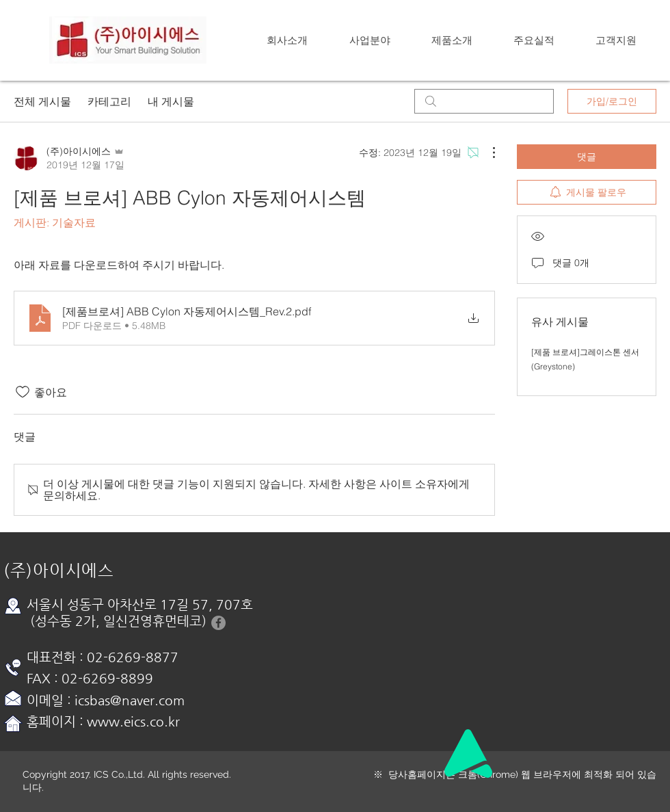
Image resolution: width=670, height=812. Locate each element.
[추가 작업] (487, 153)
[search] (484, 101)
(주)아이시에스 (59, 571)
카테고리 (109, 101)
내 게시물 (171, 101)
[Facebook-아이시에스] (218, 623)
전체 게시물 (42, 101)
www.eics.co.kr (133, 721)
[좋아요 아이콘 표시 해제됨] (23, 392)
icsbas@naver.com (130, 700)
